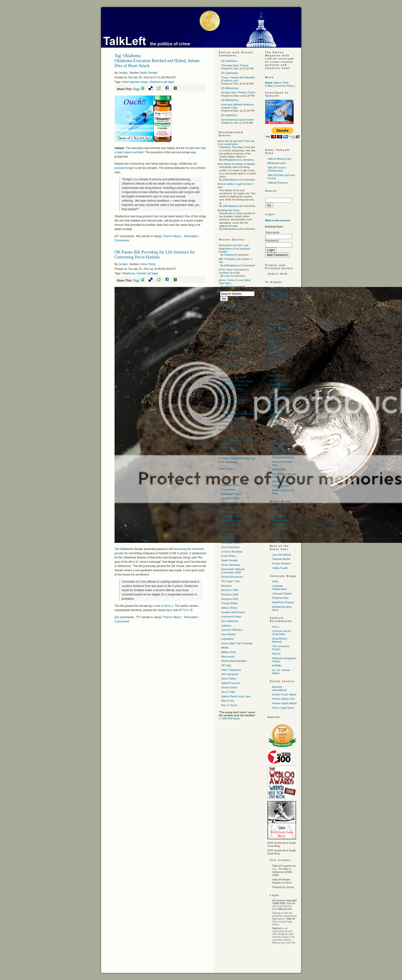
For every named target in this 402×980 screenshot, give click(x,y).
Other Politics (229, 679)
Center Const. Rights (284, 694)
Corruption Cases (231, 543)
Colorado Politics (282, 594)
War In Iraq (228, 701)
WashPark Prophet (283, 602)
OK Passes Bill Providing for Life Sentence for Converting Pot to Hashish (155, 255)
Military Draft (229, 652)
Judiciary (226, 626)
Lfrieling (229, 255)
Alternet (277, 507)
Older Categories (231, 670)
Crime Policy (148, 264)
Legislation (228, 639)
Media (225, 648)
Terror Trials (228, 692)
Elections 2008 (230, 594)
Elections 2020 (230, 599)
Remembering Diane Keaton (238, 120)
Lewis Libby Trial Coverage (237, 643)
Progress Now (280, 598)
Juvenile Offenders (232, 630)
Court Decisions (231, 547)
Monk (289, 883)
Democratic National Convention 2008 (233, 571)
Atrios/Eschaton (277, 323)
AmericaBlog (277, 376)
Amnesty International (280, 688)
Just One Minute (282, 555)
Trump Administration (234, 521)
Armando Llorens (277, 287)
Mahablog (276, 405)
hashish (141, 273)
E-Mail (269, 86)
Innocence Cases (231, 617)
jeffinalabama (231, 160)
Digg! (136, 89)
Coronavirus (228, 490)
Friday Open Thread (232, 355)
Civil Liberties (229, 534)
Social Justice (229, 687)
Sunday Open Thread (233, 327)
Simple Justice (281, 481)
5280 (273, 371)
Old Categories (230, 674)
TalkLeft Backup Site (279, 159)
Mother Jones (280, 525)
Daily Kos (273, 332)
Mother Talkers (278, 410)
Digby (271, 337)
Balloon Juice (278, 380)
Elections (227, 586)
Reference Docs (231, 516)
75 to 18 (187, 610)
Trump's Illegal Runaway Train (238, 458)
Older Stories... (228, 469)
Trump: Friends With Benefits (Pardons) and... (238, 79)
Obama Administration (234, 661)
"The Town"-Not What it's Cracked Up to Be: (234, 271)
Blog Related (229, 529)
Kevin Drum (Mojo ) (281, 393)
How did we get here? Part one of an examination (236, 143)
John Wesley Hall (278, 296)
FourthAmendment (283, 457)
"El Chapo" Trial (230, 581)
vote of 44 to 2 (164, 606)
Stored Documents (232, 577)
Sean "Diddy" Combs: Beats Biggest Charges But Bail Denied (236, 385)
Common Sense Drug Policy (282, 633)
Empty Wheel (275, 341)
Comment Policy (284, 86)
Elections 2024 (230, 507)
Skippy (274, 423)
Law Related (229, 634)
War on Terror (229, 705)
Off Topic (226, 665)
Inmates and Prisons (233, 612)
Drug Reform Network (280, 640)
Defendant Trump (231, 494)
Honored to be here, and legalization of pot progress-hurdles (235, 248)
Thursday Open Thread (235, 65)
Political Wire (277, 414)
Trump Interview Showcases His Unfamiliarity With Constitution (236, 444)
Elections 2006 (230, 590)
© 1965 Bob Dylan (229, 718)
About (278, 83)
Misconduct (228, 657)
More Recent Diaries (232, 306)
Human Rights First (283, 699)
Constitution (228, 538)
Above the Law (281, 440)
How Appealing (276, 345)
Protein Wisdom (282, 563)
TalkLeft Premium (278, 183)
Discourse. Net (281, 449)
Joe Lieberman (230, 621)
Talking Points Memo (280, 354)
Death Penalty (149, 73)
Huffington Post (281, 516)
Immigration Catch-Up (233, 341)
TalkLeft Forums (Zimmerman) (277, 169)
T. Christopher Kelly (279, 292)
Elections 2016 (230, 498)
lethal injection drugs (135, 82)
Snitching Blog (281, 486)
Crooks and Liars (277, 328)
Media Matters (281, 520)
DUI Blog (277, 453)
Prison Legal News (283, 708)
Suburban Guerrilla (281, 427)
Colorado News (230, 485)
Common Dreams (282, 511)
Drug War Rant (279, 384)
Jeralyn (123, 73)
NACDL (277, 654)
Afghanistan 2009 (231, 525)
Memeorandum (276, 310)
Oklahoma (156, 82)
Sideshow (276, 418)
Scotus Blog (279, 469)
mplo (227, 276)
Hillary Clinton (229, 608)
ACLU (276, 627)
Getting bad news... (230, 210)
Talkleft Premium (231, 683)
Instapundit (274, 350)
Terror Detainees (231, 565)
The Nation (279, 529)
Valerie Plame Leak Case (236, 696)
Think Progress (276, 359)
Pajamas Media (281, 559)
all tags (169, 82)
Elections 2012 (230, 503)
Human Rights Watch (285, 703)
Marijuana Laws (277, 163)
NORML (277, 666)
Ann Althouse (280, 444)
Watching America (283, 538)
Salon (276, 533)
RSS (286, 83)
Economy (227, 512)
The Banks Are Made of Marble (237, 164)
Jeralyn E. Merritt (277, 274)
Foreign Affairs (230, 603)
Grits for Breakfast (280, 389)
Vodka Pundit (280, 568)
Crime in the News (232, 552)
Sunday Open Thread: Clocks (238, 92)
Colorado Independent (280, 588)
